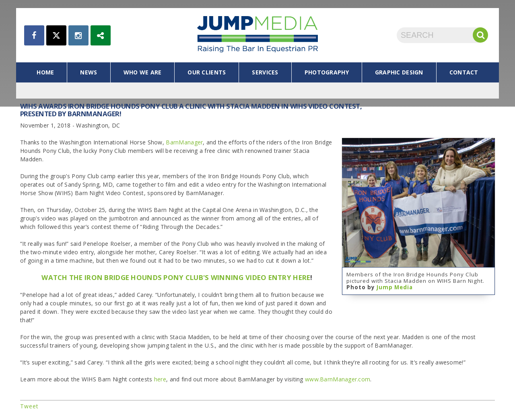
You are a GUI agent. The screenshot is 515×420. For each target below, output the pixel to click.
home (45, 72)
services (265, 72)
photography (327, 72)
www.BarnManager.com (338, 379)
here (160, 379)
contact (464, 72)
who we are (143, 72)
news (89, 72)
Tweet (29, 406)
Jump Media (395, 287)
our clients (207, 72)
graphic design (399, 72)
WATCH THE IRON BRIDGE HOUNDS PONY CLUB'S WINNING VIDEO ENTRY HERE (176, 277)
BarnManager (184, 142)
